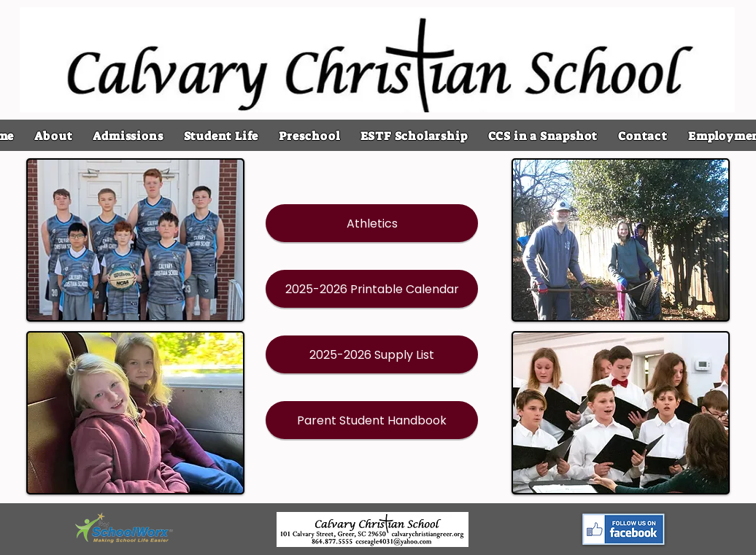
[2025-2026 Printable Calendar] (372, 289)
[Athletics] (372, 223)
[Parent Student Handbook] (372, 420)
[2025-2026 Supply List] (372, 354)
